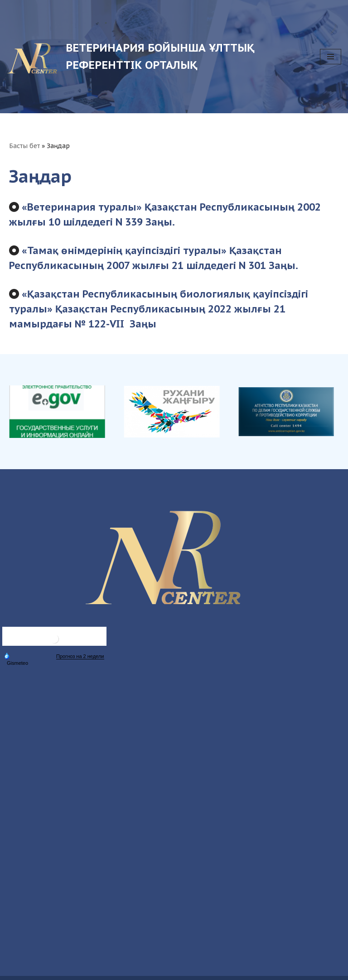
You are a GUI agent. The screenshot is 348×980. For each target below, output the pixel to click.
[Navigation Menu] (331, 57)
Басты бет (24, 146)
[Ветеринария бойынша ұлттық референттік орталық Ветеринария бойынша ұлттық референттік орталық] (157, 57)
